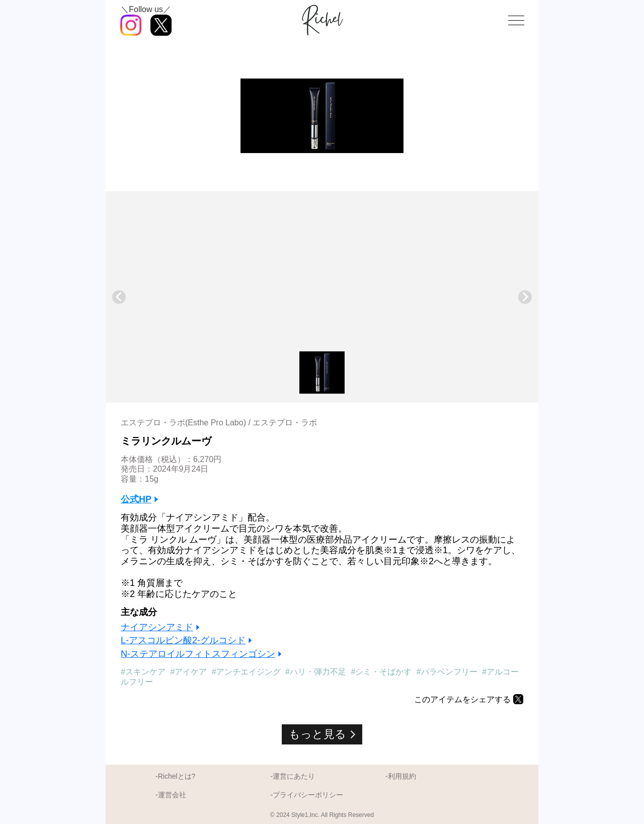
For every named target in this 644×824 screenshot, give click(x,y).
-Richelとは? (175, 776)
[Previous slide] (119, 297)
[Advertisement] (322, 274)
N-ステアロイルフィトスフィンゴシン (198, 654)
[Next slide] (525, 297)
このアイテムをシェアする (462, 699)
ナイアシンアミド (157, 627)
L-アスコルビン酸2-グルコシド (183, 640)
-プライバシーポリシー (307, 795)
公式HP (136, 499)
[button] (322, 372)
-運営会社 (171, 795)
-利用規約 (401, 776)
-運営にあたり (293, 776)
